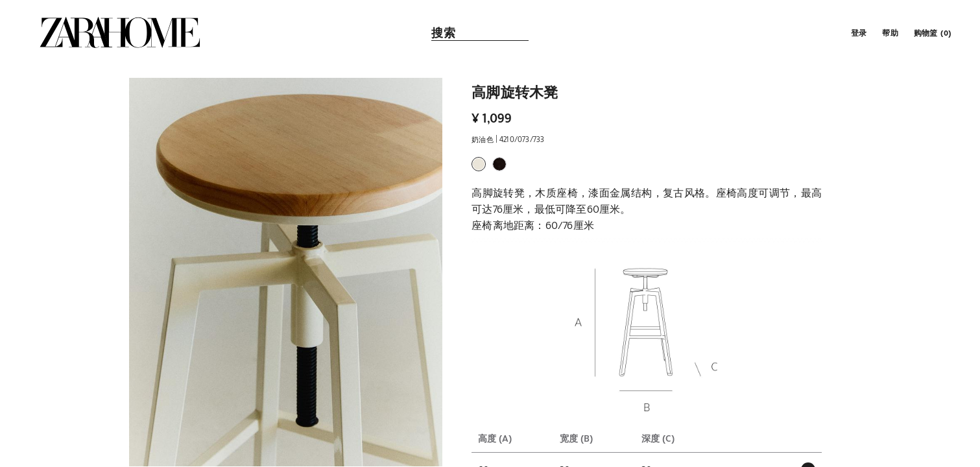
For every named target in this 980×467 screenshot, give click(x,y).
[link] (120, 32)
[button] (857, 32)
